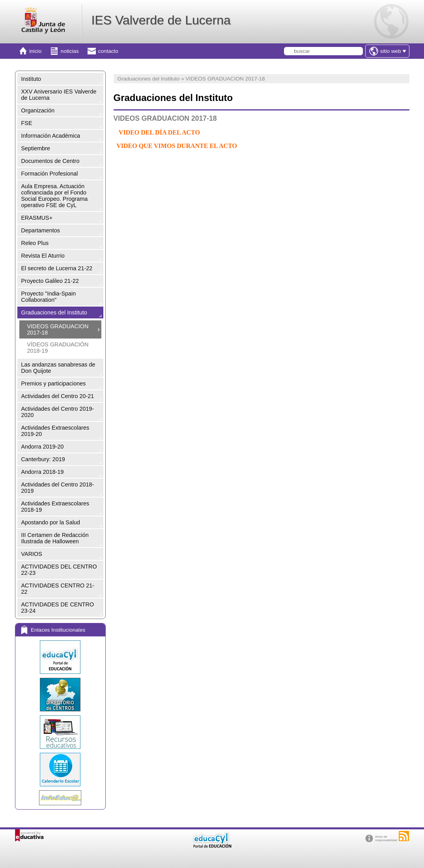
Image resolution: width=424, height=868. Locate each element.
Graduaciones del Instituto (54, 312)
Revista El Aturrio (43, 256)
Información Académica (51, 136)
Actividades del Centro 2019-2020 (58, 412)
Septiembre (36, 148)
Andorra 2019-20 (43, 447)
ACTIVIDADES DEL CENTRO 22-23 (59, 570)
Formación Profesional (50, 174)
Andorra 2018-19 (43, 472)
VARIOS (32, 554)
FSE (27, 123)
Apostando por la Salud (51, 522)
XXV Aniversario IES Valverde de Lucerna (59, 95)
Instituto (31, 79)
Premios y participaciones (54, 383)
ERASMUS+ (37, 218)
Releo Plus (35, 243)
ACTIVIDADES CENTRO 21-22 (58, 589)
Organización (38, 110)
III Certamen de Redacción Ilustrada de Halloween (55, 538)
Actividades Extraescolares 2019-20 (55, 431)
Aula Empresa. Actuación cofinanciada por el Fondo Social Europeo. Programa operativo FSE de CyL (55, 196)
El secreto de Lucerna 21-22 (57, 268)
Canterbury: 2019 (43, 459)
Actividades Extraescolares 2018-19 (55, 507)
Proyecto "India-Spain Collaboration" (49, 297)
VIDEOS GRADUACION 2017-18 (58, 329)
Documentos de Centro (50, 161)
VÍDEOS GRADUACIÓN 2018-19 (58, 348)
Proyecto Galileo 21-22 (50, 281)
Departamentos (41, 230)
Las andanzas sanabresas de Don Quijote (58, 368)
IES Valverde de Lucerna (161, 20)
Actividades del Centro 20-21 (58, 396)
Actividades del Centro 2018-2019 (58, 488)
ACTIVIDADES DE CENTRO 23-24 (58, 608)
